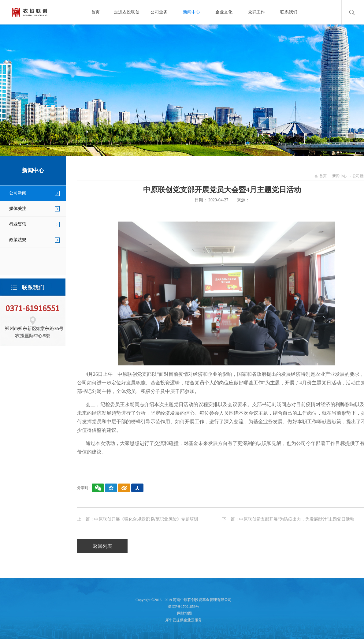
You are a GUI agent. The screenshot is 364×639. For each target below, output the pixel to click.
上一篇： (138, 519)
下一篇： (288, 519)
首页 (95, 12)
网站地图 (184, 613)
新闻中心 (340, 176)
